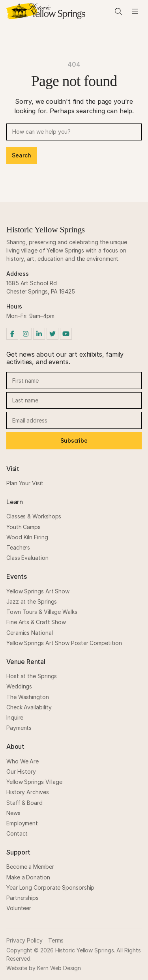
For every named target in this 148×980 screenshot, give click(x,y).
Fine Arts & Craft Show (36, 622)
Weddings (19, 686)
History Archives (28, 792)
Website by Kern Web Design (44, 968)
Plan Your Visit (25, 483)
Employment (22, 823)
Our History (21, 771)
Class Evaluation (27, 558)
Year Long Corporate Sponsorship (50, 887)
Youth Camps (23, 527)
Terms (56, 940)
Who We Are (22, 761)
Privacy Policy (24, 940)
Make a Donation (28, 877)
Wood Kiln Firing (27, 537)
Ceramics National (30, 633)
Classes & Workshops (34, 516)
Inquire (15, 717)
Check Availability (29, 707)
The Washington (28, 697)
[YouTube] (66, 334)
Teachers (18, 547)
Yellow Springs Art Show (38, 591)
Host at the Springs (32, 676)
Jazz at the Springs (32, 601)
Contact (17, 833)
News (13, 813)
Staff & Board (24, 803)
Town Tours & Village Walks (42, 612)
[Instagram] (26, 334)
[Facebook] (12, 334)
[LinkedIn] (39, 334)
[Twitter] (52, 334)
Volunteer (19, 908)
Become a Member (30, 867)
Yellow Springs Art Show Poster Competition (64, 643)
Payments (19, 728)
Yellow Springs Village (34, 782)
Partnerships (22, 898)
